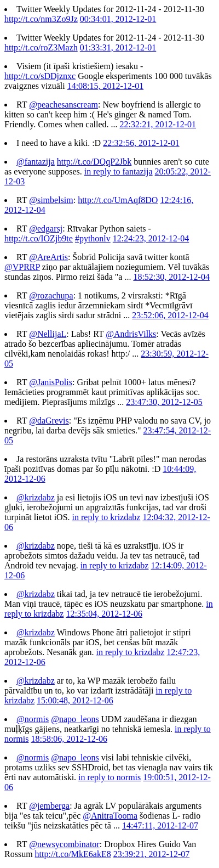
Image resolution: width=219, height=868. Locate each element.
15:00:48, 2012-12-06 (75, 700)
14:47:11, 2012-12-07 (160, 825)
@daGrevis (49, 421)
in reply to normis (109, 777)
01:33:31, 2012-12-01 (118, 47)
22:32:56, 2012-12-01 (141, 143)
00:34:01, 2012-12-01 (118, 19)
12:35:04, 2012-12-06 (104, 614)
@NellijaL (48, 334)
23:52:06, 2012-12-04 (170, 315)
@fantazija (36, 162)
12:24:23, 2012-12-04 (151, 238)
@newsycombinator (64, 844)
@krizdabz (36, 497)
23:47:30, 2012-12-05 (164, 402)
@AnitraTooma (110, 816)
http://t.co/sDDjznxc (40, 76)
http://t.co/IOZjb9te (39, 238)
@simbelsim (51, 200)
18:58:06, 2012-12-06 (69, 739)
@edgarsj (46, 229)
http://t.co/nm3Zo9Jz (41, 19)
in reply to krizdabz (106, 517)
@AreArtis (48, 257)
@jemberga (49, 806)
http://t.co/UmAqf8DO (118, 200)
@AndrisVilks (131, 334)
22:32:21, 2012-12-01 (158, 124)
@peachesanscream (64, 105)
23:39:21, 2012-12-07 (152, 854)
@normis (33, 719)
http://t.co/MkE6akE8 (73, 854)
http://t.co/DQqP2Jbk (94, 162)
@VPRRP (22, 267)
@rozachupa (51, 295)
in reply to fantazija (119, 171)
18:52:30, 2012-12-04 (171, 277)
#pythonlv (93, 238)
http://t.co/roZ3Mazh (41, 47)
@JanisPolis (51, 382)
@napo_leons (75, 719)
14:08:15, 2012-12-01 (106, 86)
